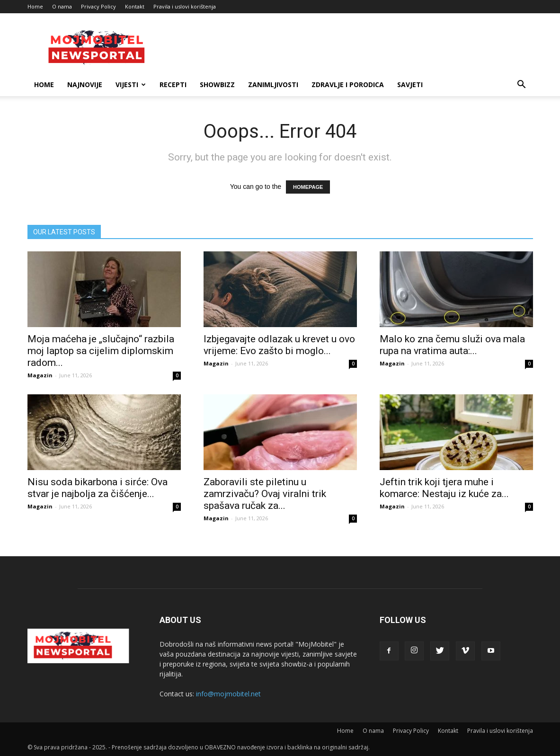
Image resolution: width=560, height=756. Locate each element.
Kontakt (135, 6)
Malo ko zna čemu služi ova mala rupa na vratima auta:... (452, 345)
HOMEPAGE (308, 187)
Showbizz (217, 84)
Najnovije (85, 84)
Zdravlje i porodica (348, 84)
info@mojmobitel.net (228, 694)
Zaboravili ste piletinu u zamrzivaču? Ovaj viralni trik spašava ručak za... (265, 494)
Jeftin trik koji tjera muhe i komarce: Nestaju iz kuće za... (444, 488)
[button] (522, 85)
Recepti (173, 84)
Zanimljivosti (273, 84)
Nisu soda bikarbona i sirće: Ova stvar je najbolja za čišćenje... (98, 488)
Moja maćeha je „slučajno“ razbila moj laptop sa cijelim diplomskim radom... (101, 351)
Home (35, 6)
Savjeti (410, 84)
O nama (62, 6)
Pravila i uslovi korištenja (185, 6)
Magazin (40, 375)
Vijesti (131, 84)
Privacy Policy (98, 6)
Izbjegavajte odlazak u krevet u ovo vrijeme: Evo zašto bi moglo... (279, 345)
